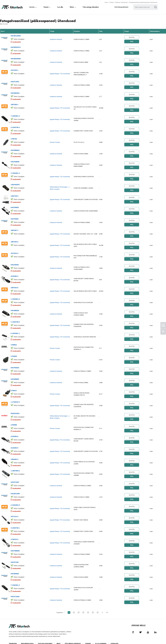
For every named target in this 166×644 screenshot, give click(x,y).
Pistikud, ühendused (121, 2)
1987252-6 (15, 285)
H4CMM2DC (15, 92)
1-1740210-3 (15, 398)
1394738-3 (15, 194)
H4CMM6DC (15, 149)
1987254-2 (15, 240)
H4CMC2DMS (16, 36)
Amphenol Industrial (56, 39)
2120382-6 (15, 432)
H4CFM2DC (15, 364)
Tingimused (13, 638)
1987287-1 (15, 228)
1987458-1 (15, 104)
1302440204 (15, 183)
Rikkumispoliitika (27, 638)
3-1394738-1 (15, 523)
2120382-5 (15, 444)
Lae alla (60, 7)
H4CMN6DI (15, 568)
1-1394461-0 (15, 296)
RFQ (132, 41)
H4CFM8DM (15, 546)
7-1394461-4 (15, 115)
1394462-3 (15, 455)
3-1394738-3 (15, 126)
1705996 (14, 421)
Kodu (106, 2)
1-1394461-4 (15, 172)
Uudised (88, 638)
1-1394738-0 (15, 319)
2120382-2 (15, 274)
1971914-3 (15, 251)
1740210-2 (15, 534)
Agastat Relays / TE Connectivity (60, 73)
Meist (72, 7)
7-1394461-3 (15, 580)
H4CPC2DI (15, 557)
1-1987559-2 (15, 466)
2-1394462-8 (15, 500)
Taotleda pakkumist (45, 638)
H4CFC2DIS (15, 591)
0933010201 (15, 410)
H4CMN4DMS (16, 58)
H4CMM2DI (15, 308)
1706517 (14, 387)
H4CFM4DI (15, 262)
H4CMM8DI (15, 376)
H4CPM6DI (15, 206)
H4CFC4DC (15, 81)
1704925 (14, 353)
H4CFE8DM (15, 160)
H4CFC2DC (15, 478)
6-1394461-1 (15, 330)
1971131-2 (15, 512)
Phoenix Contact (55, 141)
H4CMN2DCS (16, 47)
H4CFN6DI (15, 217)
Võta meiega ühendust (91, 7)
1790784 (14, 138)
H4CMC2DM (15, 489)
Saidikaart (115, 638)
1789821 (14, 342)
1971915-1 (15, 70)
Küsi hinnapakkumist (122, 7)
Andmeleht (17, 42)
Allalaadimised (101, 638)
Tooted (111, 2)
